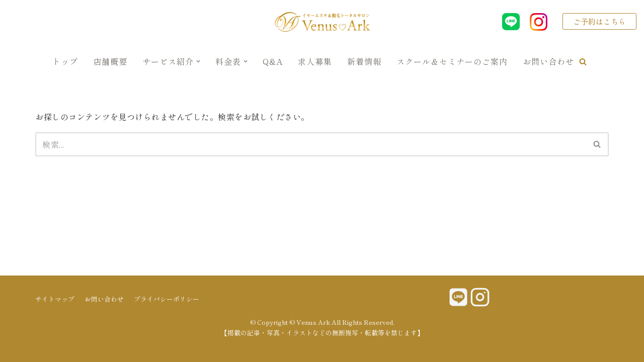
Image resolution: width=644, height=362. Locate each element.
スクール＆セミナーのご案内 (452, 61)
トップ (65, 61)
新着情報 (364, 61)
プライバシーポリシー (167, 299)
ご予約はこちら (599, 21)
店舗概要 (110, 61)
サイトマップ (55, 299)
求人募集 (315, 61)
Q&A (273, 61)
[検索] (311, 144)
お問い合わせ (548, 61)
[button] (583, 62)
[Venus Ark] (322, 22)
